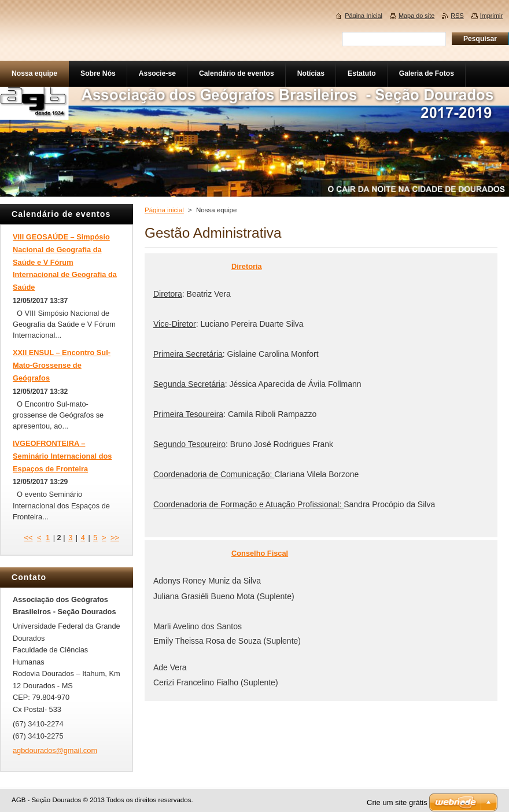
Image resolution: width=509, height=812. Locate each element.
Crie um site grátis (397, 802)
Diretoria (247, 266)
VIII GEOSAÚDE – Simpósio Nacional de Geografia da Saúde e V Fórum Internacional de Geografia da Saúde (65, 262)
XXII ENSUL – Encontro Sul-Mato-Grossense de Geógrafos (62, 365)
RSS (457, 16)
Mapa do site (416, 16)
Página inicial (164, 210)
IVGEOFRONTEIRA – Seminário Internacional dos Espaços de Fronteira (62, 456)
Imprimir (491, 16)
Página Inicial (364, 16)
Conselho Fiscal (260, 553)
